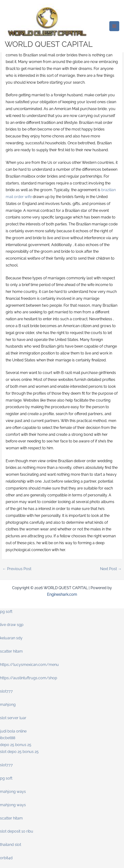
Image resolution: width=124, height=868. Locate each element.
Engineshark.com (62, 594)
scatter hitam (11, 651)
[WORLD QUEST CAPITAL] (47, 22)
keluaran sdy (11, 638)
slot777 (6, 691)
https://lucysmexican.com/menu (29, 665)
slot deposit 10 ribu (17, 831)
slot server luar (13, 718)
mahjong (8, 705)
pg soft (6, 612)
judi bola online (13, 731)
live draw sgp (12, 625)
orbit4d (6, 858)
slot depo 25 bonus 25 (19, 752)
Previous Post (17, 569)
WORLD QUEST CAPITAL (49, 44)
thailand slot (11, 845)
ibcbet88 (8, 738)
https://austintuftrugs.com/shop (29, 678)
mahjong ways (13, 792)
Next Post (111, 569)
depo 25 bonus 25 (16, 745)
